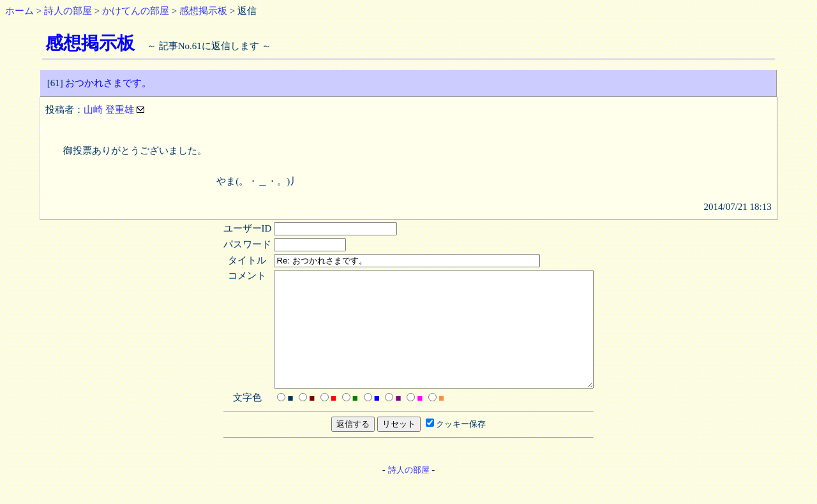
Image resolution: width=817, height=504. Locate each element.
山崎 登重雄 (110, 110)
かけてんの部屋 (136, 11)
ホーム (19, 11)
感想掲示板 (203, 11)
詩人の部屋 (68, 11)
